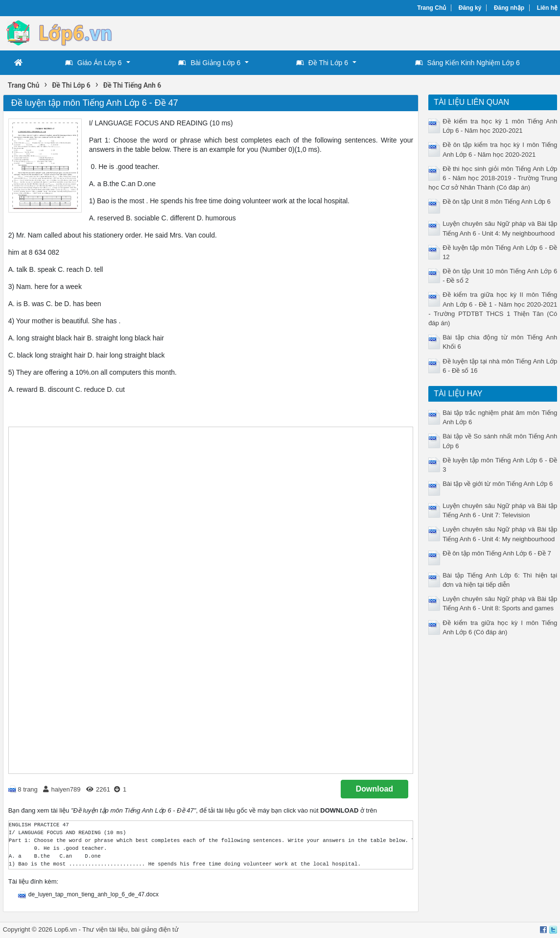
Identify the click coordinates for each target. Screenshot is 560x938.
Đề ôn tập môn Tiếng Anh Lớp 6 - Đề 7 (497, 553)
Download (374, 789)
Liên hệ (547, 8)
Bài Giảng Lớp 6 (209, 63)
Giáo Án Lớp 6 (93, 63)
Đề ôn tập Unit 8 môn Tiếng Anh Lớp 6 (497, 202)
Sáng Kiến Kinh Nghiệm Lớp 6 (467, 63)
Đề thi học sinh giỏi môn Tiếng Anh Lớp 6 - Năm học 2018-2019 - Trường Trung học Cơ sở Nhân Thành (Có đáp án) (493, 178)
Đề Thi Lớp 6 (322, 63)
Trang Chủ (432, 8)
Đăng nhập (509, 8)
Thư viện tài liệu (105, 929)
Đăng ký (470, 8)
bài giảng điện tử (155, 929)
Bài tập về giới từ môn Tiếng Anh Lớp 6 (498, 484)
